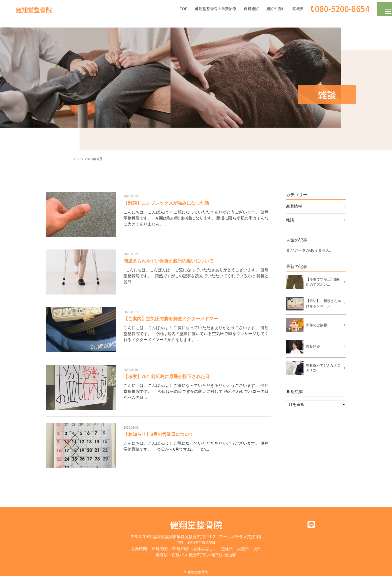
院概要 (293, 9)
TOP (173, 9)
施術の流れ (269, 9)
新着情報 (294, 206)
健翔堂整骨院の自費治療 (206, 9)
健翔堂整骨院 (196, 525)
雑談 (290, 220)
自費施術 (244, 9)
